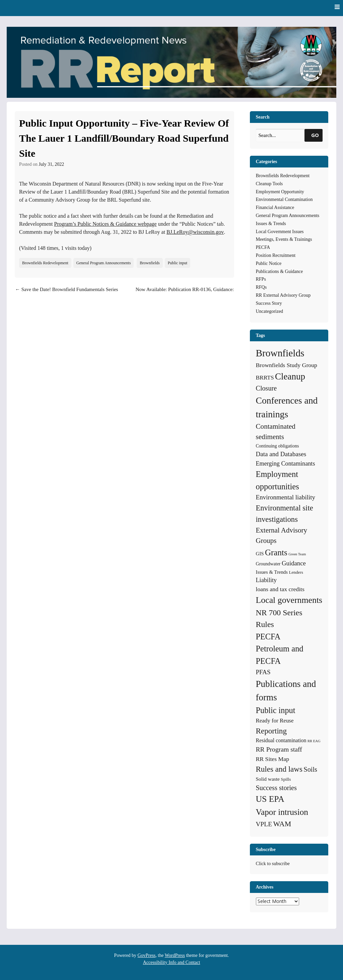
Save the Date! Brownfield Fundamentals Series (66, 289)
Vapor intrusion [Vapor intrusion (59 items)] (282, 812)
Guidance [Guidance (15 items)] (294, 563)
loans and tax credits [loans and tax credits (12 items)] (280, 589)
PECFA (263, 247)
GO (315, 135)
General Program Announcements (104, 263)
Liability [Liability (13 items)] (266, 580)
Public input (178, 263)
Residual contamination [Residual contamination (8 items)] (281, 740)
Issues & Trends (271, 224)
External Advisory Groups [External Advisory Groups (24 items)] (282, 536)
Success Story (269, 303)
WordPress (175, 955)
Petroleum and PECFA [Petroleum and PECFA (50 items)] (280, 655)
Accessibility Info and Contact (172, 962)
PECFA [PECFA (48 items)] (268, 637)
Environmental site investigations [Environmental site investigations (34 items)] (285, 514)
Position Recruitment (276, 255)
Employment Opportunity (280, 192)
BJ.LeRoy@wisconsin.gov (195, 232)
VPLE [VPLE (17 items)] (264, 824)
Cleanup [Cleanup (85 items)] (290, 376)
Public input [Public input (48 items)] (276, 710)
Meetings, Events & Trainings (284, 239)
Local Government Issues (280, 232)
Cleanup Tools (269, 184)
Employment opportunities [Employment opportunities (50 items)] (278, 480)
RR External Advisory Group (283, 295)
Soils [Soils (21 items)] (310, 769)
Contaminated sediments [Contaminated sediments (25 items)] (276, 432)
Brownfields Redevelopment (45, 263)
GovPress (147, 955)
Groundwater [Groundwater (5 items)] (268, 564)
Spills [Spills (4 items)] (286, 779)
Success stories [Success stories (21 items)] (277, 788)
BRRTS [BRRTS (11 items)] (265, 377)
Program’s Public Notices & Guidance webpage (106, 224)
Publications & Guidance (280, 271)
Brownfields (150, 263)
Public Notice (269, 263)
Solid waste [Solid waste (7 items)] (268, 779)
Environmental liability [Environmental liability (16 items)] (286, 497)
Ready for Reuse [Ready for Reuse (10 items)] (275, 721)
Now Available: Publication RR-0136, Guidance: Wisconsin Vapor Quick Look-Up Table (185, 293)
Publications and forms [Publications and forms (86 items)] (286, 691)
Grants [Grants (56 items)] (276, 552)
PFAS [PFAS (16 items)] (263, 672)
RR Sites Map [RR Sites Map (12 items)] (273, 759)
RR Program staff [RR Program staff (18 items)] (279, 749)
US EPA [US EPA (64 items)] (270, 799)
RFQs (261, 287)
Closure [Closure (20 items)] (266, 388)
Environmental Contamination (284, 199)
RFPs (261, 279)
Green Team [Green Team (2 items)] (297, 554)
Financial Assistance (275, 207)
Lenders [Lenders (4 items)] (296, 572)
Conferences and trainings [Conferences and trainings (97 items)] (287, 407)
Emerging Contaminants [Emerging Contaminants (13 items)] (286, 464)
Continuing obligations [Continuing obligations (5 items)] (278, 446)
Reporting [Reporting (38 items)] (271, 731)
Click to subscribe (273, 864)
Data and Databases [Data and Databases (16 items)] (281, 454)
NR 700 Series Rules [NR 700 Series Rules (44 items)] (279, 619)
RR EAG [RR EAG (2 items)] (314, 741)
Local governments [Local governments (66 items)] (289, 600)
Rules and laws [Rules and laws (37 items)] (279, 769)
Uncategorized (270, 311)
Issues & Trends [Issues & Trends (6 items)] (272, 572)
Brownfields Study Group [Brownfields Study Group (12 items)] (287, 365)
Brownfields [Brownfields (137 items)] (280, 353)
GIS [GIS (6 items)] (260, 554)
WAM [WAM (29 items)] (282, 824)
